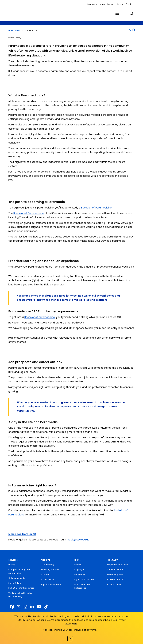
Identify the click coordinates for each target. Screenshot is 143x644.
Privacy (78, 565)
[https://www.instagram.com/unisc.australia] (26, 607)
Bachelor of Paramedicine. (97, 208)
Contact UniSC (115, 584)
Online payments (17, 578)
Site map (46, 575)
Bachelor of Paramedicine (29, 213)
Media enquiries (115, 575)
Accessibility (48, 579)
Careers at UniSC (116, 579)
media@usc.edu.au (78, 540)
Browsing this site (50, 569)
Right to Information (84, 579)
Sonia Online (15, 583)
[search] (132, 14)
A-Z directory (48, 565)
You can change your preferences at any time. (70, 630)
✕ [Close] (70, 638)
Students (92, 4)
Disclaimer (80, 575)
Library (119, 4)
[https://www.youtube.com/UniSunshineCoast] (39, 607)
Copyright (79, 569)
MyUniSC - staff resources (21, 588)
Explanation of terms (51, 584)
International (106, 4)
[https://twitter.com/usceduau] (19, 607)
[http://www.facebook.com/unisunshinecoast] (12, 607)
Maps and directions (118, 565)
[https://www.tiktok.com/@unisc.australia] (46, 607)
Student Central (115, 569)
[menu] (117, 13)
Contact (130, 4)
